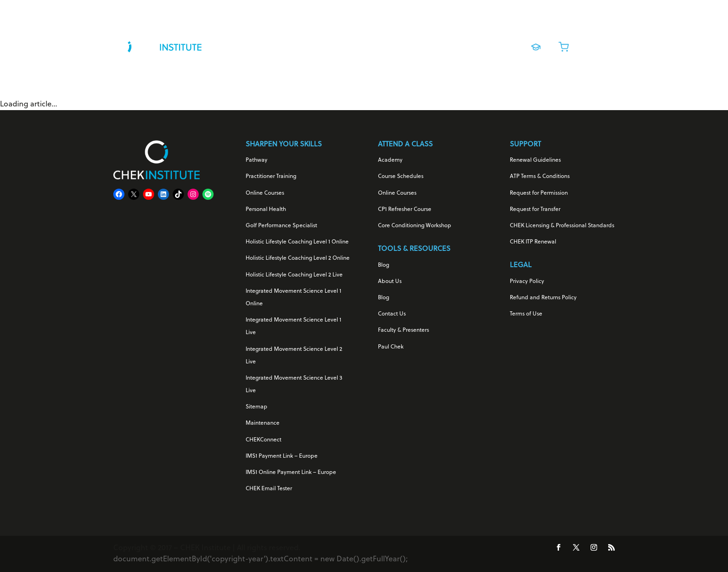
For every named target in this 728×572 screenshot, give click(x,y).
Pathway (257, 160)
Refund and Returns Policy (543, 298)
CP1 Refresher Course (405, 210)
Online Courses (383, 45)
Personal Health (266, 210)
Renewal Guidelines (535, 160)
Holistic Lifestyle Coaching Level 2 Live (294, 275)
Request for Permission (539, 193)
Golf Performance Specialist (281, 226)
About (486, 45)
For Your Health (248, 45)
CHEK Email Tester (269, 489)
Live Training (437, 45)
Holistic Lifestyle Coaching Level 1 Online (297, 242)
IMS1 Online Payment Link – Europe (291, 473)
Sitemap (257, 407)
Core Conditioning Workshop (415, 226)
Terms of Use (526, 314)
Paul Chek (391, 347)
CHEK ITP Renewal (533, 242)
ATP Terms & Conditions (540, 177)
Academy (390, 160)
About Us (390, 282)
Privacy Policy (527, 282)
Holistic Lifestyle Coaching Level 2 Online (298, 258)
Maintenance (263, 423)
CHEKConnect (263, 440)
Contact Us (392, 314)
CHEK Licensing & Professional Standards (562, 226)
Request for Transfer (535, 210)
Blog (383, 265)
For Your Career (316, 45)
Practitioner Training (271, 177)
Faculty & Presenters (403, 330)
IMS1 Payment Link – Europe (282, 456)
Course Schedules (401, 177)
